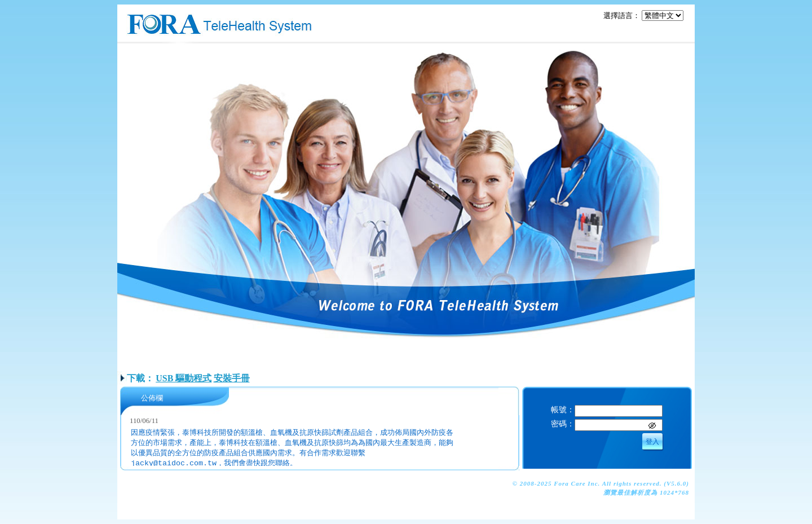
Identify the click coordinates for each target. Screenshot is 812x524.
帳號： (563, 409)
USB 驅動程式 (184, 378)
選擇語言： (622, 16)
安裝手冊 (232, 378)
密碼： (563, 424)
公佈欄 (152, 398)
